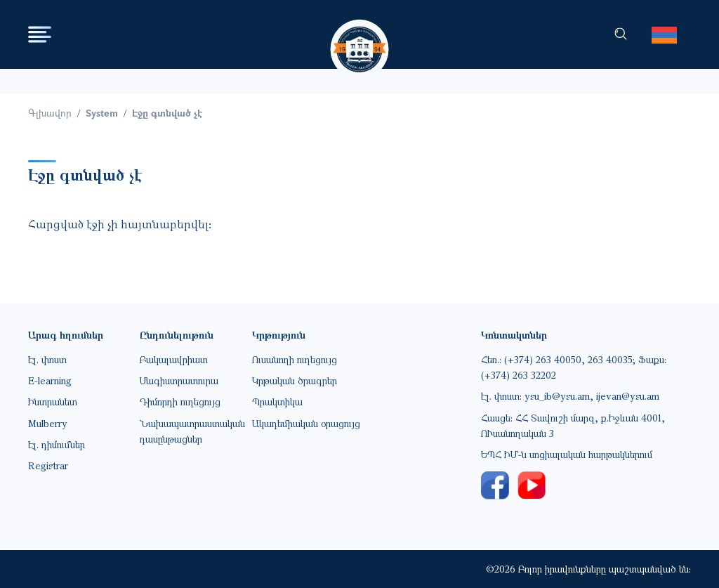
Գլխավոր (50, 113)
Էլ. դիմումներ (57, 444)
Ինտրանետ (53, 401)
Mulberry (48, 423)
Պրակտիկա (277, 401)
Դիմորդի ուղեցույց (180, 401)
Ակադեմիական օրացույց (306, 423)
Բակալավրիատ (174, 359)
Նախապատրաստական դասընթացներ (192, 431)
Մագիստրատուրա (179, 380)
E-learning (50, 380)
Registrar (48, 465)
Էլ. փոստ (47, 359)
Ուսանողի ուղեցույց (295, 359)
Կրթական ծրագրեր (295, 380)
